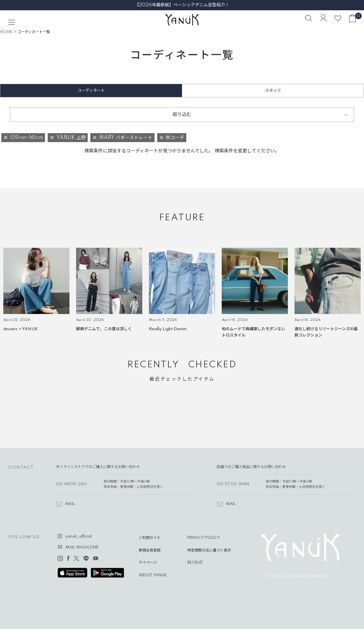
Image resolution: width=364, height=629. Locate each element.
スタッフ (273, 91)
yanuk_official (79, 537)
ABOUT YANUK (153, 575)
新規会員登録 (150, 550)
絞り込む (182, 115)
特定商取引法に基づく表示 (209, 550)
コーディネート (91, 91)
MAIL (70, 504)
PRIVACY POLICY (204, 538)
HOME (6, 32)
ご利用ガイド (150, 538)
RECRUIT (195, 563)
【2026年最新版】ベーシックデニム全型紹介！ (182, 5)
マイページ (148, 563)
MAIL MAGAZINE (82, 548)
